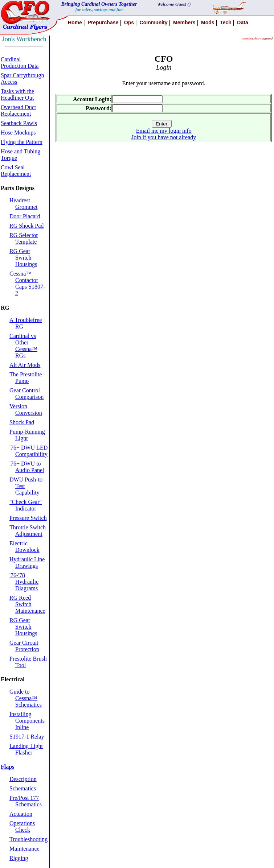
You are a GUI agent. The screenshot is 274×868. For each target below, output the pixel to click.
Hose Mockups (18, 133)
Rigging (19, 858)
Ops (129, 22)
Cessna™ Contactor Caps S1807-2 (27, 283)
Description (23, 779)
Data (242, 22)
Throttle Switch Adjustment (28, 531)
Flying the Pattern (22, 142)
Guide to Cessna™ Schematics (26, 698)
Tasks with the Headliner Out (17, 94)
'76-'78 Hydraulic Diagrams (24, 582)
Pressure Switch (28, 518)
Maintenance (24, 849)
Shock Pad (22, 422)
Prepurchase (103, 22)
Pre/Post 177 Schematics (26, 801)
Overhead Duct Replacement (18, 110)
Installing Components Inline (27, 721)
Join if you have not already (164, 137)
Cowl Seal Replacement (16, 171)
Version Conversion (26, 410)
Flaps (7, 767)
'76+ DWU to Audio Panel (27, 467)
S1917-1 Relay (27, 737)
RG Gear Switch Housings (23, 258)
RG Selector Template (24, 238)
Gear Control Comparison (26, 394)
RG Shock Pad (26, 226)
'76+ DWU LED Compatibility (28, 451)
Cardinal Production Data (20, 63)
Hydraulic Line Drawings (27, 563)
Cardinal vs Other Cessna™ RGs (23, 346)
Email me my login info (164, 131)
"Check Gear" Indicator (26, 505)
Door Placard (25, 216)
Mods (208, 22)
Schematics (23, 788)
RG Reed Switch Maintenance (27, 604)
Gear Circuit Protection (24, 646)
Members (184, 22)
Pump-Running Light (27, 435)
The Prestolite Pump (26, 378)
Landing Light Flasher (26, 749)
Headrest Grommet (23, 204)
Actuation (21, 814)
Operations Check (22, 826)
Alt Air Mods (25, 365)
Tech (226, 22)
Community (154, 22)
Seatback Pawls (19, 123)
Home (75, 22)
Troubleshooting (28, 839)
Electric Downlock (24, 547)
